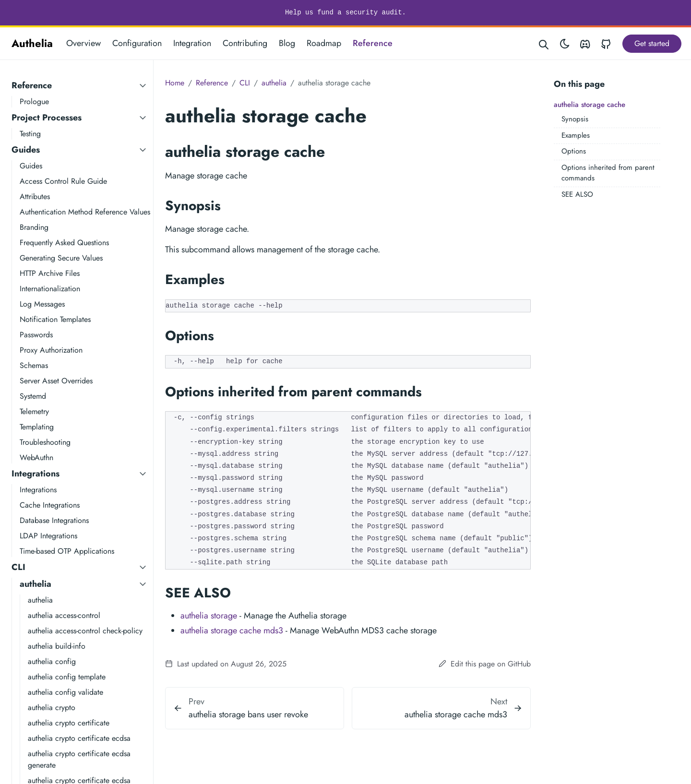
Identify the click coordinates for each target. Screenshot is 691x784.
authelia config (52, 661)
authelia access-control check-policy (85, 631)
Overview (83, 43)
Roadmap (324, 43)
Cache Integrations (50, 505)
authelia (36, 584)
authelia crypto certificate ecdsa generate (79, 759)
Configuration (137, 43)
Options (574, 151)
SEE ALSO (577, 194)
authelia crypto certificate (69, 723)
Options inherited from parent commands (608, 173)
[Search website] (544, 43)
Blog (287, 43)
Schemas (34, 365)
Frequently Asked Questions (64, 243)
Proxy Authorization (51, 350)
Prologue (34, 101)
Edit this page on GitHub (485, 664)
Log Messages (42, 304)
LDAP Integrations (48, 536)
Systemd (33, 396)
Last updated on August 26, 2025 (226, 664)
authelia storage (209, 616)
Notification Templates (55, 319)
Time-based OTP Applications (67, 551)
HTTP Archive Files (50, 273)
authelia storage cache (590, 105)
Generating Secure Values (61, 258)
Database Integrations (54, 520)
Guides (26, 150)
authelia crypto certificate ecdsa (79, 738)
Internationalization (50, 289)
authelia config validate (66, 692)
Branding (34, 227)
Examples (576, 135)
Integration (192, 43)
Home (175, 83)
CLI (18, 567)
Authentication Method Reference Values (85, 212)
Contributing (245, 43)
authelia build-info (57, 646)
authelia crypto (52, 707)
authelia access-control (64, 615)
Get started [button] (652, 43)
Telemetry (34, 411)
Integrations (36, 474)
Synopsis (575, 119)
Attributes (35, 196)
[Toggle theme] (565, 43)
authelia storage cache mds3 (232, 630)
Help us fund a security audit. (345, 12)
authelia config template (67, 677)
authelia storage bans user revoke (248, 714)
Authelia (32, 43)
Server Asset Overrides (56, 381)
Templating (37, 427)
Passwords (36, 335)
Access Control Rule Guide (63, 181)
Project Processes (47, 118)
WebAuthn (36, 457)
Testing (30, 134)
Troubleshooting (45, 442)
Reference (373, 43)
